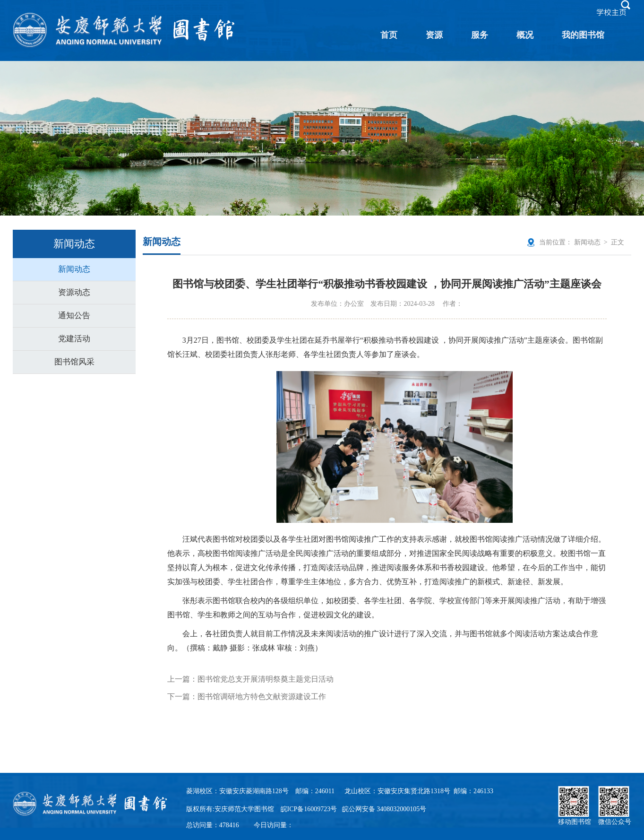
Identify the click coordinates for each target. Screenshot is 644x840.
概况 (525, 35)
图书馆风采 (74, 362)
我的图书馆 (583, 35)
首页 (389, 35)
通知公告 (74, 316)
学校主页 (611, 12)
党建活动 (74, 339)
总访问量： (213, 825)
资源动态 (74, 292)
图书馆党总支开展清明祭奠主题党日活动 (266, 679)
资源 (434, 35)
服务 (480, 35)
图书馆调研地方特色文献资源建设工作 (262, 697)
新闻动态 (74, 269)
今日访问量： (274, 825)
